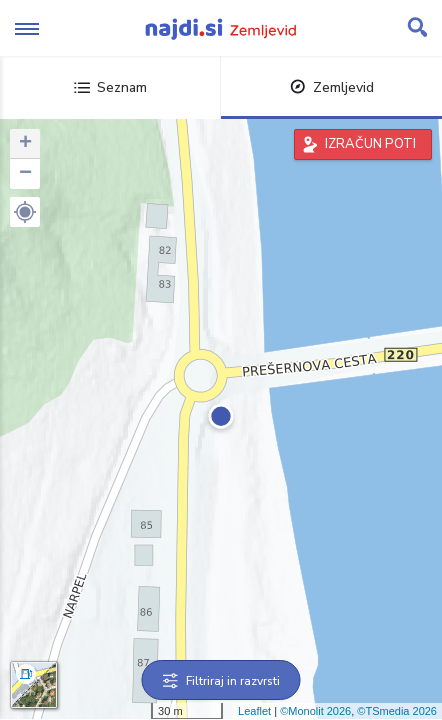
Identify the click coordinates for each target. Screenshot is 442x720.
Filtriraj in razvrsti (221, 681)
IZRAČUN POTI (370, 144)
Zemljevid (332, 87)
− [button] (25, 174)
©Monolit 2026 (315, 711)
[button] (25, 212)
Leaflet (254, 711)
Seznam (110, 87)
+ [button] (25, 144)
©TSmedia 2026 (397, 711)
